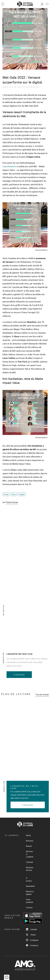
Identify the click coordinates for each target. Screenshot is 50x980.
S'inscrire (19, 675)
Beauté (29, 846)
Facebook (32, 945)
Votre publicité (29, 901)
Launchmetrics (9, 166)
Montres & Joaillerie (30, 854)
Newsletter (30, 886)
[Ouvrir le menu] (3, 4)
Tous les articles (42, 694)
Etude (6, 494)
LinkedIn (32, 929)
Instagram (32, 940)
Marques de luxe (30, 869)
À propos (29, 879)
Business (30, 841)
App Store (33, 916)
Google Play (33, 921)
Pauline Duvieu (33, 87)
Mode (28, 835)
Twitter (31, 935)
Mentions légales (30, 893)
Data (14, 494)
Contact (29, 907)
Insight (22, 494)
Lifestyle (29, 862)
